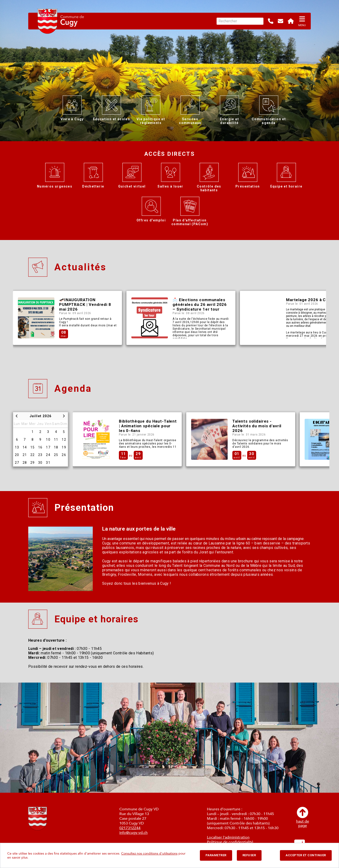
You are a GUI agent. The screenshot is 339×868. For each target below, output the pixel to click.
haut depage (303, 817)
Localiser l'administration (228, 837)
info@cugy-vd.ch (133, 833)
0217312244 (130, 828)
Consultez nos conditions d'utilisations (149, 854)
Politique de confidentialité (230, 842)
